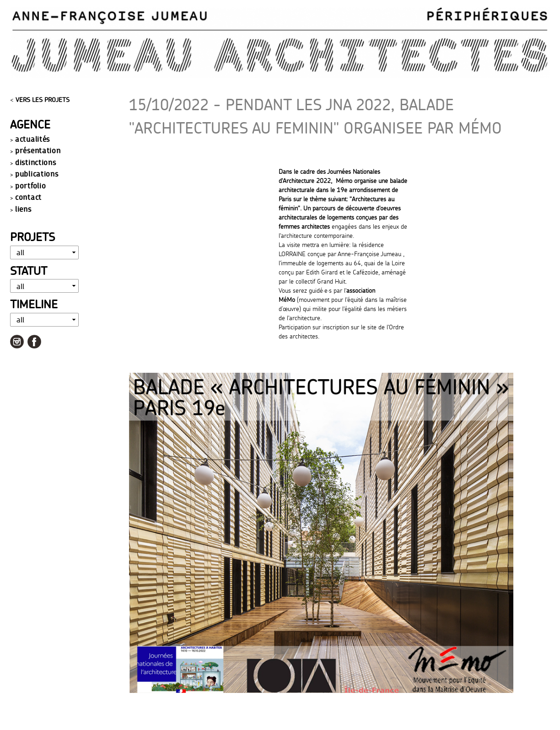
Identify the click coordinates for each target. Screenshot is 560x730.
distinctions (35, 162)
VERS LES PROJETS (43, 100)
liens (23, 209)
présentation (38, 150)
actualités (32, 139)
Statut (29, 271)
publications (37, 174)
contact (28, 197)
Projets (32, 237)
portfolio (30, 185)
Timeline (34, 304)
